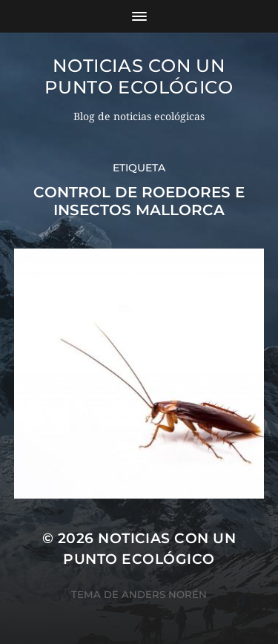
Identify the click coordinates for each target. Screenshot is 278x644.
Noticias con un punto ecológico (139, 76)
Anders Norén (164, 594)
